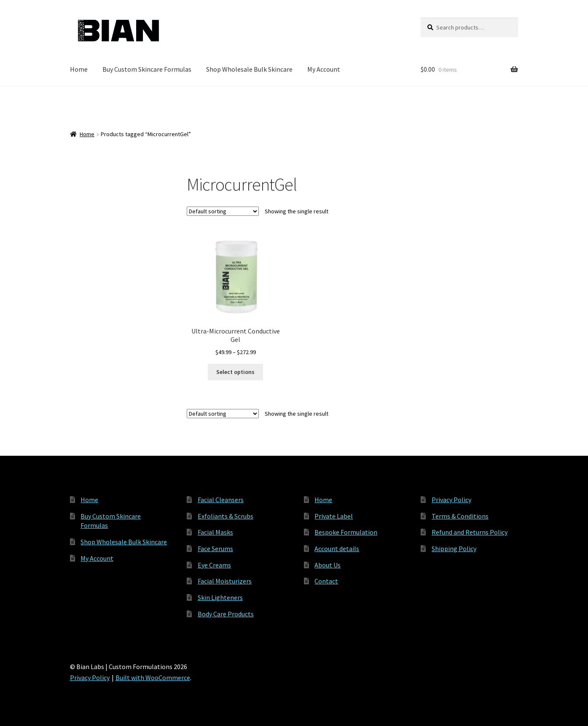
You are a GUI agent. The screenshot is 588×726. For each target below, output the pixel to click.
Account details (337, 549)
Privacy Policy (451, 500)
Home (79, 69)
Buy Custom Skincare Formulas (147, 69)
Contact (326, 581)
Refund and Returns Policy (470, 532)
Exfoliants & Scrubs (226, 516)
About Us (328, 565)
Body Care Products (226, 614)
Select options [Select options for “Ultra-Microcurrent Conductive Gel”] (235, 372)
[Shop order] (223, 211)
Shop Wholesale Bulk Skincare (249, 69)
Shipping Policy (454, 549)
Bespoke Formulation (346, 532)
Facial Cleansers (221, 500)
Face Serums (215, 549)
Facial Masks (215, 532)
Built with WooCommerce (153, 678)
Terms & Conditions (460, 516)
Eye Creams (214, 565)
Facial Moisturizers (225, 581)
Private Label (334, 516)
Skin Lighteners (220, 597)
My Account (324, 69)
